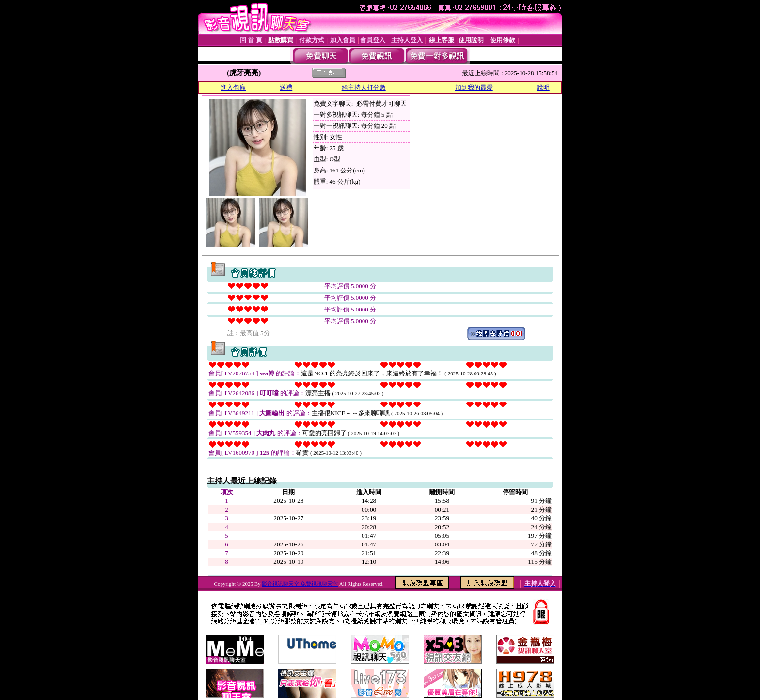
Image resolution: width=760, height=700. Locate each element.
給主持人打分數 (364, 87)
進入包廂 (233, 87)
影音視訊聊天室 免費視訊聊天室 (300, 584)
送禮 (286, 87)
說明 (543, 87)
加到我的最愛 (474, 87)
